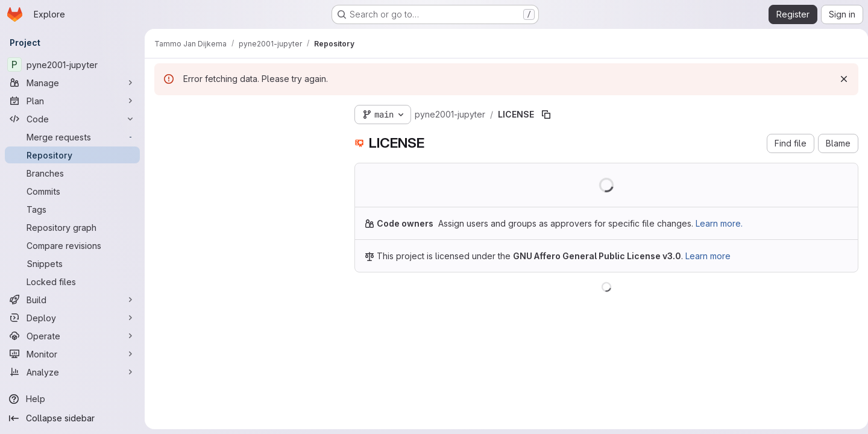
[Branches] (72, 173)
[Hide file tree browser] (164, 112)
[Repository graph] (72, 227)
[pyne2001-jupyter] (72, 64)
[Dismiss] (839, 79)
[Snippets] (72, 263)
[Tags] (72, 209)
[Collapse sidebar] (72, 418)
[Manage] (72, 83)
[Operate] (72, 336)
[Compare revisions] (72, 245)
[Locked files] (72, 281)
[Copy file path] (546, 115)
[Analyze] (72, 372)
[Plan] (72, 101)
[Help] (72, 399)
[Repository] (72, 155)
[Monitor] (72, 354)
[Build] (72, 300)
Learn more (708, 256)
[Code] (72, 119)
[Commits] (72, 191)
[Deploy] (72, 318)
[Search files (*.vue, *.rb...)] (245, 136)
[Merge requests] (72, 137)
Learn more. (719, 223)
